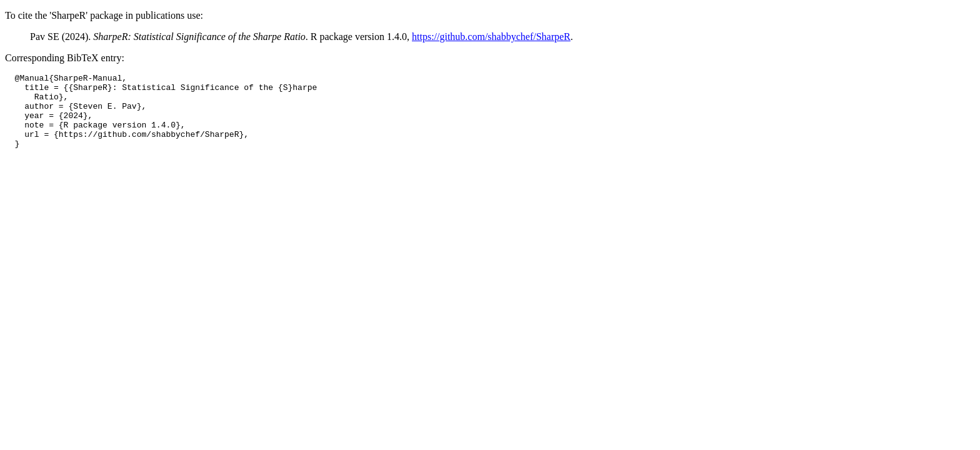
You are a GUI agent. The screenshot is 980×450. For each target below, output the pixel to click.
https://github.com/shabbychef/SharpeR (491, 37)
